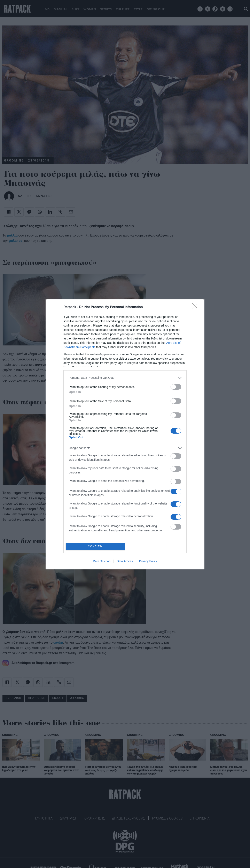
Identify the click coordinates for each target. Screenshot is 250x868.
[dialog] (125, 434)
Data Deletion (102, 561)
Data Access (125, 561)
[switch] (176, 387)
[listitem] (125, 378)
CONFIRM (95, 547)
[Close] (196, 307)
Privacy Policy (148, 561)
